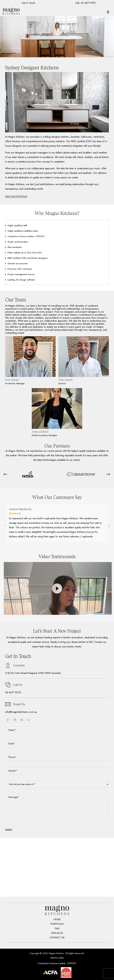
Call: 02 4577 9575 (85, 3)
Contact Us (57, 938)
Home (57, 920)
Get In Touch (28, 3)
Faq (57, 929)
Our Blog (57, 933)
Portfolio (57, 924)
